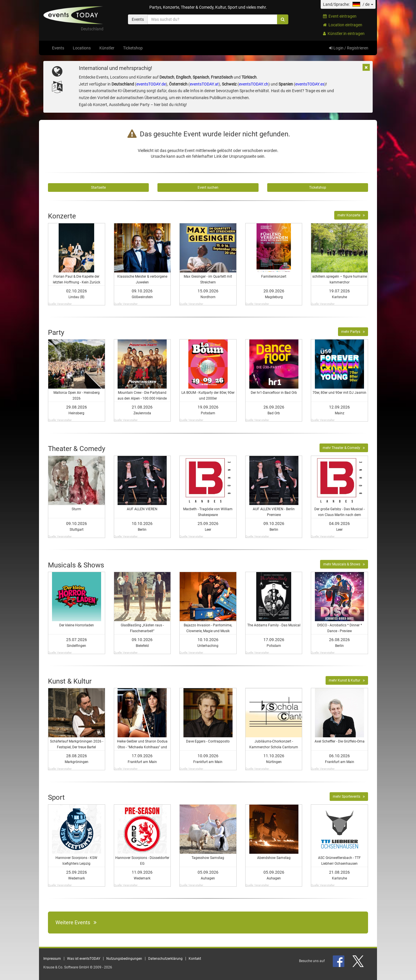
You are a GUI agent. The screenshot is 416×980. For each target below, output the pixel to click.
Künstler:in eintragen (344, 34)
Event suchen (208, 188)
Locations (82, 48)
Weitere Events (76, 922)
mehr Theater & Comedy (344, 448)
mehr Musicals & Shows (344, 564)
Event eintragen (340, 16)
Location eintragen (343, 25)
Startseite (98, 188)
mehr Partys (353, 332)
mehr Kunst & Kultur (347, 680)
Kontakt (195, 959)
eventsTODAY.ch (254, 84)
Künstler (107, 48)
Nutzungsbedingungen (124, 959)
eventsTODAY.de (151, 84)
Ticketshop (133, 48)
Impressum (52, 959)
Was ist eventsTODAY (84, 959)
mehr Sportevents (349, 797)
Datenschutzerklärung (165, 959)
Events (58, 48)
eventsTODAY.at (204, 84)
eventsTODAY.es (310, 84)
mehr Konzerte (351, 215)
